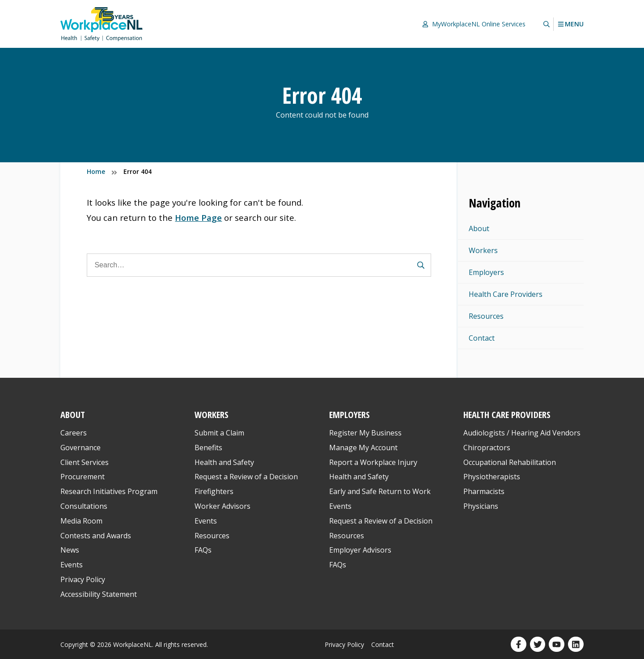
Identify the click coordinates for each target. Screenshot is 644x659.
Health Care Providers (506, 294)
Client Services (85, 462)
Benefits (208, 448)
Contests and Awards (96, 536)
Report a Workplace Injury (373, 462)
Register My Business (365, 433)
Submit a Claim (219, 433)
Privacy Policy (83, 579)
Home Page (198, 218)
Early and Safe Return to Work (380, 491)
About (479, 228)
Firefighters (214, 491)
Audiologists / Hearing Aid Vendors (522, 433)
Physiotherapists (492, 477)
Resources (486, 316)
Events (72, 565)
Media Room (81, 521)
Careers (74, 433)
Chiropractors (487, 448)
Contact (482, 338)
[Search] (259, 265)
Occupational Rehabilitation (510, 462)
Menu (571, 24)
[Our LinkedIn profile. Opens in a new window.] (576, 644)
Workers (483, 250)
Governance (80, 448)
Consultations (84, 506)
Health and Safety (224, 462)
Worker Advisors (222, 506)
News (70, 550)
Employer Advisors (360, 550)
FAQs (203, 550)
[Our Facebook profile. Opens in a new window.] (519, 644)
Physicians (481, 506)
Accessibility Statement (99, 594)
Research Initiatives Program (109, 491)
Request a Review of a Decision (246, 477)
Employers (486, 272)
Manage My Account (363, 448)
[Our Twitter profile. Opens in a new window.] (538, 644)
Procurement (83, 477)
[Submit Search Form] (421, 265)
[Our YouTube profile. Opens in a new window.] (557, 644)
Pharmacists (484, 491)
